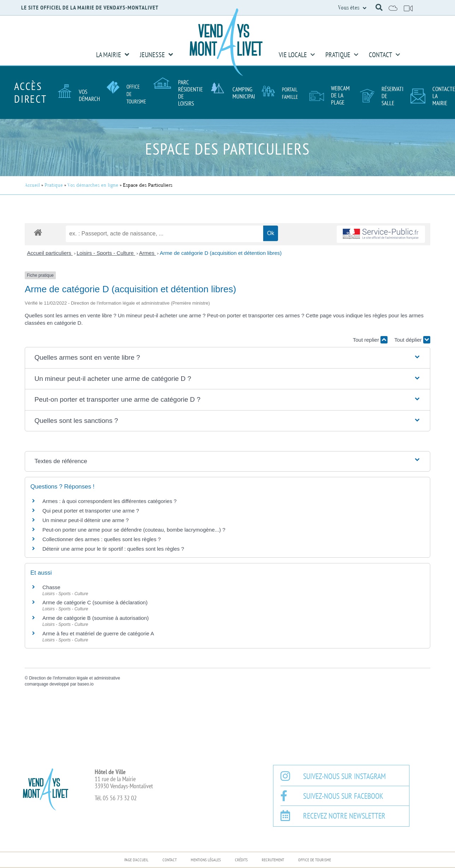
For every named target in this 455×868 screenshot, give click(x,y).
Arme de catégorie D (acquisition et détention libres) (221, 253)
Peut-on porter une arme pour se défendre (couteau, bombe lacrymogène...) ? (134, 530)
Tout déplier (412, 340)
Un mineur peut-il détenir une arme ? (85, 520)
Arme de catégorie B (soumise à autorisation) (96, 618)
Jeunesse (156, 55)
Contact (384, 55)
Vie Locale (297, 55)
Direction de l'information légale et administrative (75, 678)
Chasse (51, 587)
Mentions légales (206, 860)
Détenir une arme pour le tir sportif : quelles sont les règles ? (113, 549)
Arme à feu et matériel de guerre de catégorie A (98, 633)
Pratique (342, 55)
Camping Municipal (244, 93)
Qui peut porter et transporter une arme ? (91, 511)
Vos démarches (92, 95)
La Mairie (113, 55)
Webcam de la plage (340, 95)
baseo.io (85, 684)
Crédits (241, 860)
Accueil (32, 185)
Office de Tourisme (315, 860)
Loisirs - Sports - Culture (106, 253)
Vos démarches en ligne (93, 185)
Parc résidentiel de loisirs (191, 93)
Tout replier (370, 340)
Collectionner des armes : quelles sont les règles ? (102, 539)
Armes (148, 253)
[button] (379, 7)
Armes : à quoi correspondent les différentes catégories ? (110, 501)
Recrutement (273, 860)
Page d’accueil (136, 860)
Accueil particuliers (50, 253)
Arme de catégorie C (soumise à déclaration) (95, 602)
